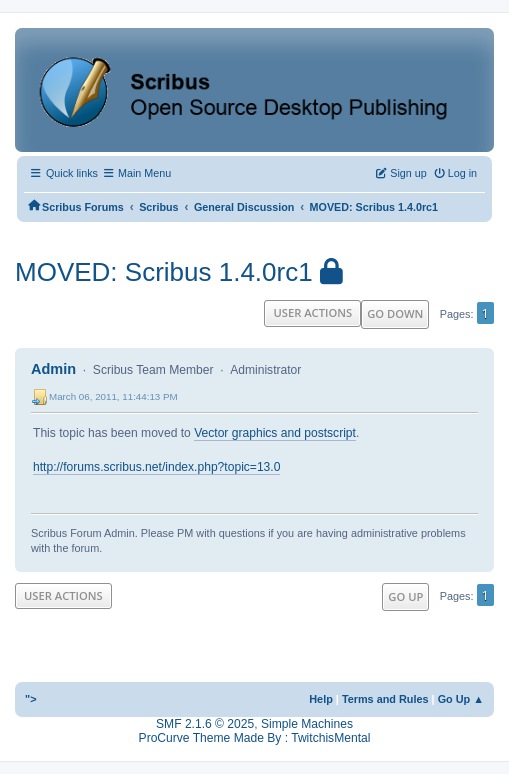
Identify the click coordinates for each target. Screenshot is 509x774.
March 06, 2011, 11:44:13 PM (113, 396)
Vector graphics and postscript (275, 433)
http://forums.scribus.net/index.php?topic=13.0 (156, 467)
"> (31, 699)
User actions (312, 312)
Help (321, 699)
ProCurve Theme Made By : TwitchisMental (255, 738)
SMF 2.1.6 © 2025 (205, 724)
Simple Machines (307, 724)
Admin (53, 369)
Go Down (395, 313)
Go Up (405, 596)
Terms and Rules (385, 699)
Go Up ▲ (461, 699)
